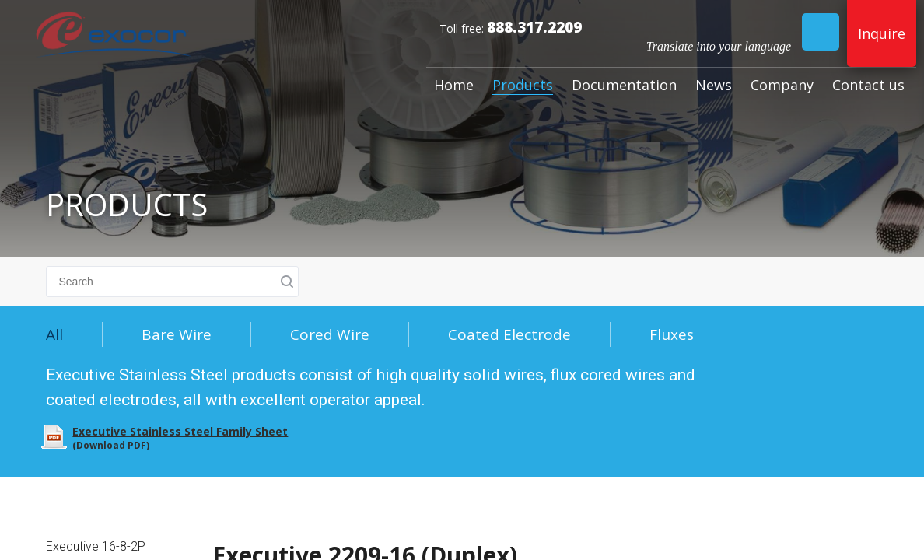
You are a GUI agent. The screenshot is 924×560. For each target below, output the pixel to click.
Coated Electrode (509, 334)
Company (782, 85)
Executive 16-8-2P (96, 546)
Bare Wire (177, 334)
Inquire (882, 33)
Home (454, 85)
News (714, 85)
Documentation (624, 85)
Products (523, 85)
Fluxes (672, 334)
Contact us (868, 85)
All (54, 334)
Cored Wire (330, 334)
